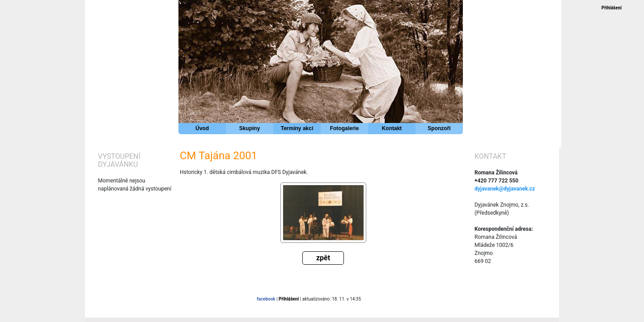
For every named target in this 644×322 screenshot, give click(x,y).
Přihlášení (612, 8)
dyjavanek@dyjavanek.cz (505, 189)
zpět (323, 258)
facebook (266, 299)
